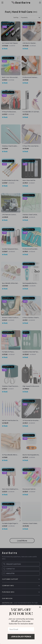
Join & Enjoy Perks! (21, 637)
